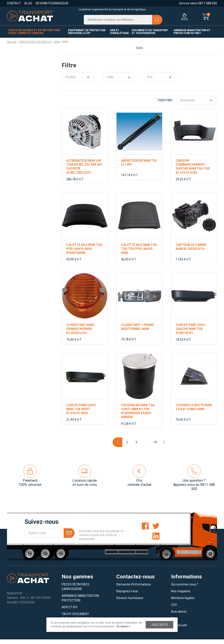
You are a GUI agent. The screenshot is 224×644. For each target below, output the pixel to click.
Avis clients (179, 616)
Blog (28, 3)
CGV (174, 609)
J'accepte (159, 625)
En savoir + (123, 626)
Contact (14, 3)
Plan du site (179, 630)
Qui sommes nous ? (185, 589)
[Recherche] (123, 22)
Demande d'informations (134, 589)
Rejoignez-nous (127, 596)
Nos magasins (181, 596)
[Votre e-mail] (50, 538)
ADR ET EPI (69, 612)
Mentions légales (183, 603)
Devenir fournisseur (52, 3)
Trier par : (165, 105)
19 (155, 447)
